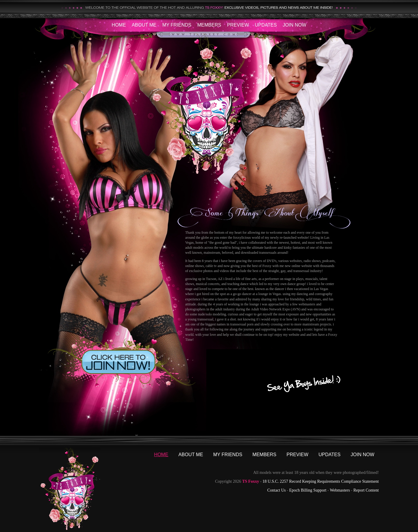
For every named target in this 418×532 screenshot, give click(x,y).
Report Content (366, 490)
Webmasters (340, 490)
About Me (144, 25)
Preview (238, 25)
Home (119, 25)
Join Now (295, 25)
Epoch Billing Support (308, 490)
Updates (266, 25)
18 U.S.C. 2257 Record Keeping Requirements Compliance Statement (321, 481)
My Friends (177, 25)
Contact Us (277, 490)
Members (209, 25)
